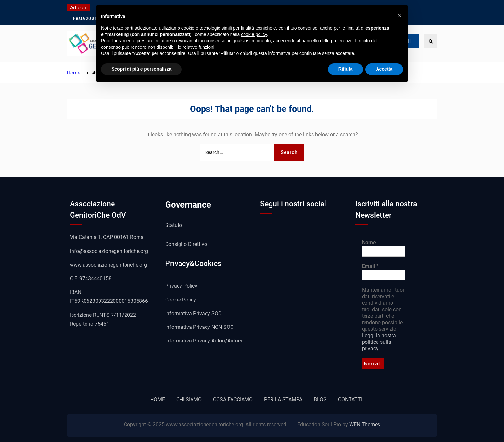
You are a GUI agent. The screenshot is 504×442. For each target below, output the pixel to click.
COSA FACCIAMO (233, 400)
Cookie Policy (181, 300)
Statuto (174, 225)
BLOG (320, 400)
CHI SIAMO (189, 400)
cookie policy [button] (254, 34)
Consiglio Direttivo (186, 244)
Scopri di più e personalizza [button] (141, 69)
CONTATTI (350, 400)
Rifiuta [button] (346, 69)
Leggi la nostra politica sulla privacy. (379, 342)
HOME (158, 400)
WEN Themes (365, 425)
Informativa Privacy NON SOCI (200, 327)
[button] (400, 16)
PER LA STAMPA (283, 400)
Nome (369, 242)
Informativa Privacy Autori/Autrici (204, 341)
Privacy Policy (181, 286)
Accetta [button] (384, 69)
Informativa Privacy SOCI (194, 313)
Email (370, 266)
